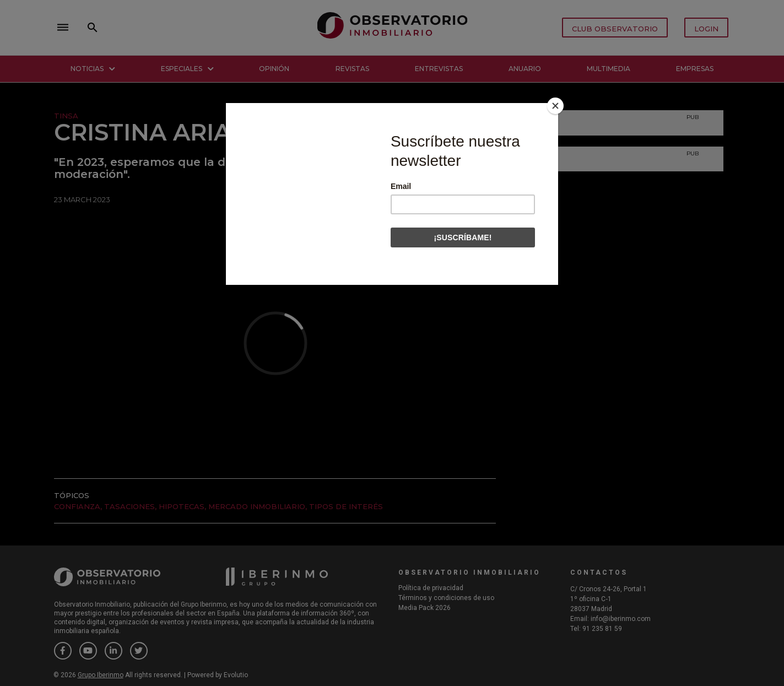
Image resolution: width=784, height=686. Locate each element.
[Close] (555, 106)
